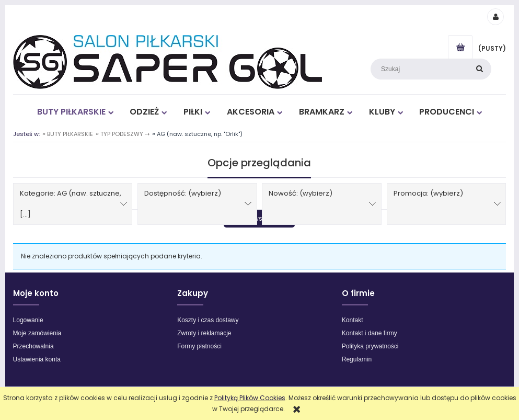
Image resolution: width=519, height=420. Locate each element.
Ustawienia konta (37, 359)
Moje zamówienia (37, 333)
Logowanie (28, 320)
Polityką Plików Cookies (250, 398)
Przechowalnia (33, 346)
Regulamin (357, 359)
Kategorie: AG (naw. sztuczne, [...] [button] (71, 204)
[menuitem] (75, 112)
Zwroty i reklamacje (204, 333)
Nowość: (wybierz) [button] (301, 193)
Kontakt (353, 320)
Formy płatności (199, 346)
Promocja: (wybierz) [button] (428, 193)
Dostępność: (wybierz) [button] (183, 193)
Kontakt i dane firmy (370, 333)
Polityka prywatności (370, 346)
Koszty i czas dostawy (208, 320)
